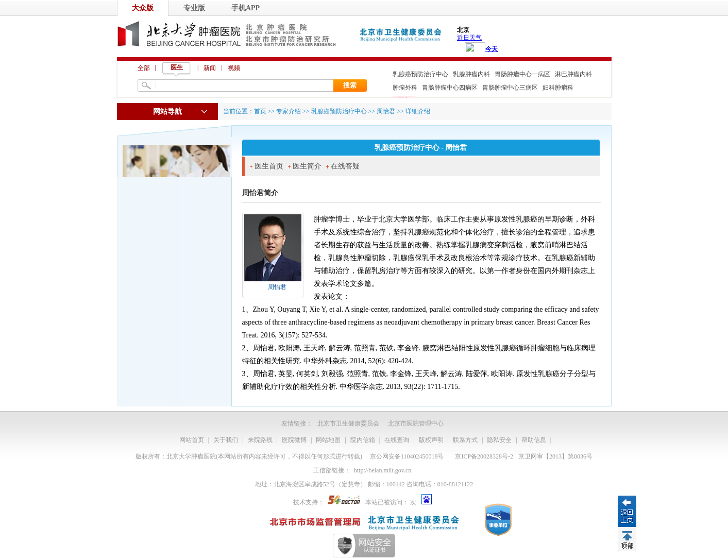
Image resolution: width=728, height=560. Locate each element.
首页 (260, 111)
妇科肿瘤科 (558, 88)
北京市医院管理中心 (416, 423)
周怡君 (277, 287)
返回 (627, 511)
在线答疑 (345, 166)
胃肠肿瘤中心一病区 (522, 74)
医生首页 (269, 166)
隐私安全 (499, 440)
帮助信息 (534, 440)
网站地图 (328, 440)
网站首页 (192, 440)
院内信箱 (363, 440)
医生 (177, 67)
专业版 (194, 8)
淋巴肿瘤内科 (573, 74)
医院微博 (294, 440)
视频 (234, 68)
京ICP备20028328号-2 (484, 456)
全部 (144, 68)
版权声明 (431, 440)
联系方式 (465, 440)
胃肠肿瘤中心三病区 (510, 88)
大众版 (143, 8)
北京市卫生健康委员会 (348, 423)
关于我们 (226, 440)
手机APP (246, 8)
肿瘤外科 (405, 88)
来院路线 (260, 440)
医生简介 (307, 166)
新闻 (210, 68)
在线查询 (397, 440)
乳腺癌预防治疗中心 (420, 74)
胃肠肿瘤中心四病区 (450, 88)
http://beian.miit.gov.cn (383, 470)
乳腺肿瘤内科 (471, 74)
